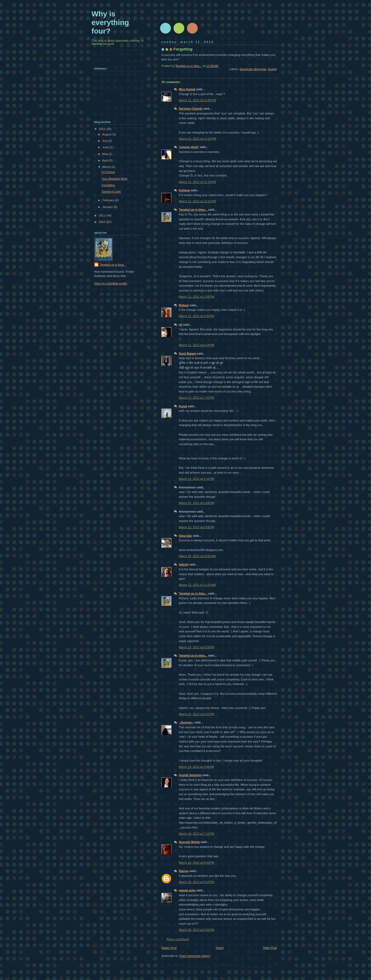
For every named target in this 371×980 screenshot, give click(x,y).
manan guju (187, 890)
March (107, 167)
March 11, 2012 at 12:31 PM (197, 201)
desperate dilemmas (253, 69)
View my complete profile (111, 283)
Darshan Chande (191, 109)
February (109, 200)
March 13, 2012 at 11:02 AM (197, 585)
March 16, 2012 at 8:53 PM (197, 863)
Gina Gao (186, 536)
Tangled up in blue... (193, 210)
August (107, 134)
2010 (103, 222)
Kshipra (184, 190)
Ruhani (184, 305)
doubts (272, 69)
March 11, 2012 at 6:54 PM (197, 345)
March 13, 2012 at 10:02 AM (197, 556)
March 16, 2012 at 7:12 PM (197, 834)
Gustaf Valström (190, 775)
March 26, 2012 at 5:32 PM (197, 930)
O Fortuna (108, 172)
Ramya (184, 871)
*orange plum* (189, 147)
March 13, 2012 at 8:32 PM (197, 714)
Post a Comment (178, 939)
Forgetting (108, 185)
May (106, 154)
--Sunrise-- (186, 722)
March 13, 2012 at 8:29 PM (197, 647)
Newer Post (169, 948)
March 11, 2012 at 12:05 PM (197, 100)
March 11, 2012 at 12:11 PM (197, 139)
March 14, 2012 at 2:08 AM (197, 767)
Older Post (270, 948)
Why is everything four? (110, 22)
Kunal (183, 406)
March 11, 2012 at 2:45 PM (197, 316)
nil (181, 325)
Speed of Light (111, 192)
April (106, 160)
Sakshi (184, 564)
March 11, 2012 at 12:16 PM (197, 182)
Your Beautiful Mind (114, 179)
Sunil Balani (187, 354)
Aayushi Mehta (189, 842)
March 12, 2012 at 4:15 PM (197, 479)
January (108, 207)
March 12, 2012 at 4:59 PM (197, 503)
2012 (103, 129)
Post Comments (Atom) (195, 956)
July (105, 141)
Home (220, 948)
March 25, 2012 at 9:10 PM (197, 882)
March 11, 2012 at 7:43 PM (197, 398)
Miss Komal (187, 89)
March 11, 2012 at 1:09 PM (197, 297)
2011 (103, 215)
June (106, 147)
